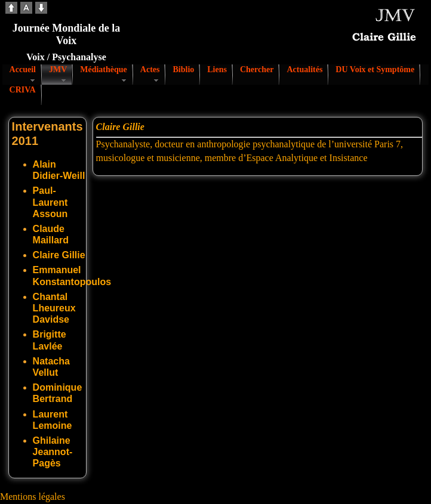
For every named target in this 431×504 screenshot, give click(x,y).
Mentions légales (33, 497)
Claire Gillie (59, 255)
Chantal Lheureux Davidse (54, 308)
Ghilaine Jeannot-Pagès (53, 452)
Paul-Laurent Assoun (50, 202)
